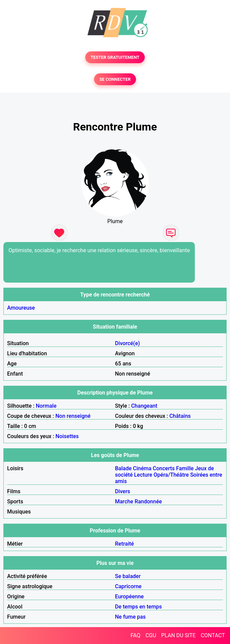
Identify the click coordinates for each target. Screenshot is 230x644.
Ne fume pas (130, 617)
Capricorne (128, 586)
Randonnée (148, 502)
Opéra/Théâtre (171, 475)
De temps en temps (139, 607)
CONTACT (213, 635)
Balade (123, 468)
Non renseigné (73, 416)
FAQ (135, 635)
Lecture (143, 475)
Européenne (129, 597)
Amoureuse (21, 308)
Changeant (144, 406)
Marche (124, 502)
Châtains (180, 416)
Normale (46, 406)
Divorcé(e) (128, 343)
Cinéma (142, 468)
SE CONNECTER (115, 79)
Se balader (128, 576)
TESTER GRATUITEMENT (115, 57)
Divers (123, 491)
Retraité (124, 544)
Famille (185, 468)
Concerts (164, 468)
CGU (151, 635)
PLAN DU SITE (179, 635)
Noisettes (67, 436)
